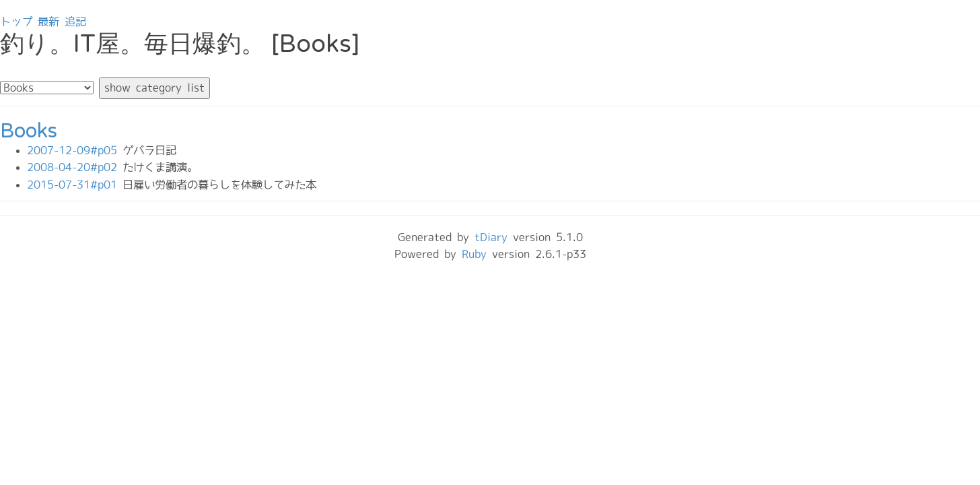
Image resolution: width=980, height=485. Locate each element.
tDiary (491, 237)
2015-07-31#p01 (75, 185)
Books (29, 131)
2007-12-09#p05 (75, 150)
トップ (16, 22)
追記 (75, 22)
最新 (48, 22)
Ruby (474, 254)
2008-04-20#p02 (75, 167)
